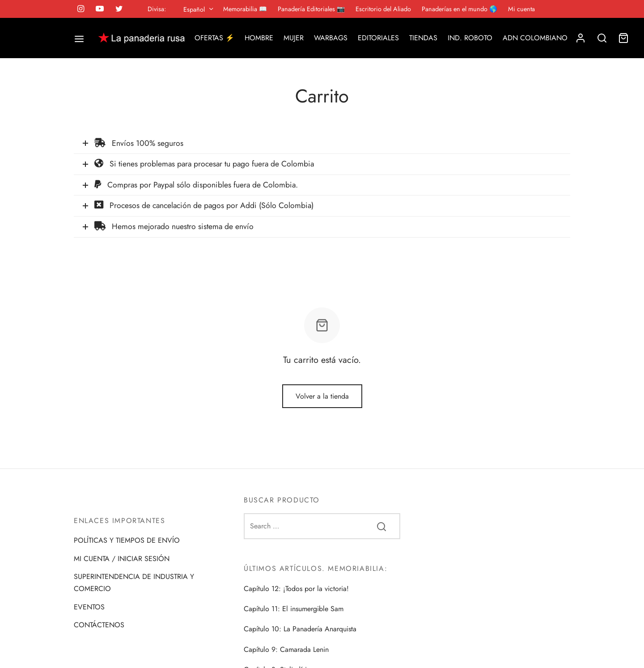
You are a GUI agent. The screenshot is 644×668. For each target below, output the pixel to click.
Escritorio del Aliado (383, 9)
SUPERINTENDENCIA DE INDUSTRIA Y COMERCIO (134, 583)
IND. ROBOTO (470, 38)
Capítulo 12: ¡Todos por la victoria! (296, 589)
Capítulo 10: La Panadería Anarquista (300, 629)
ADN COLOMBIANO (535, 38)
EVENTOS (89, 607)
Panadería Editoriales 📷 (311, 9)
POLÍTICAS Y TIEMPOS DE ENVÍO (127, 540)
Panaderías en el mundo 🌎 (460, 9)
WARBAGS (331, 38)
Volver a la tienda (322, 396)
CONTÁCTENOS (99, 625)
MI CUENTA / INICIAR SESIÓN (122, 559)
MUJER (294, 38)
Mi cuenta (521, 9)
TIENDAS (423, 38)
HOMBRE (259, 38)
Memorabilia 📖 (245, 9)
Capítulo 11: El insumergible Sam (294, 609)
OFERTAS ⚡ (214, 38)
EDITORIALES (378, 38)
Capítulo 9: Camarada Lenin (286, 649)
